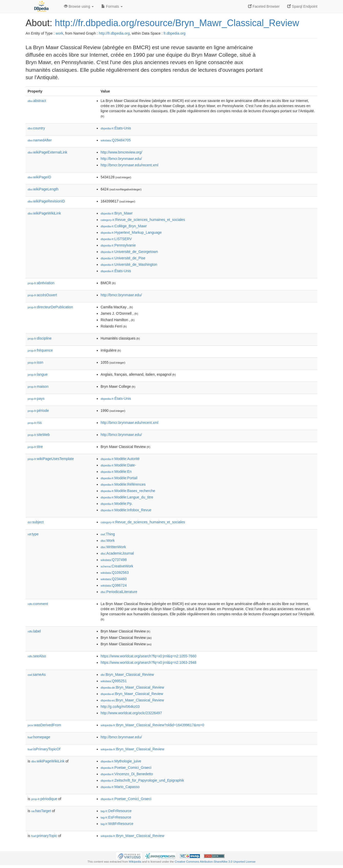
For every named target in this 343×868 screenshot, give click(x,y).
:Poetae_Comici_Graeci (126, 768)
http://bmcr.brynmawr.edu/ (121, 159)
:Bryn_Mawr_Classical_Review (127, 675)
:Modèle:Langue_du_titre (127, 497)
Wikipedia (135, 862)
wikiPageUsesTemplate (51, 459)
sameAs (37, 675)
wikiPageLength (43, 189)
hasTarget (41, 811)
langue (38, 374)
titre (35, 447)
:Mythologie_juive (121, 761)
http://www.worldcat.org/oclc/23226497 (131, 713)
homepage (39, 737)
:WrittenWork (113, 547)
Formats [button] (112, 6)
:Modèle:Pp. (117, 504)
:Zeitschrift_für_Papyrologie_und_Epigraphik (142, 780)
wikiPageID (39, 177)
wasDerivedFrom (44, 725)
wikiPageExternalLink (47, 152)
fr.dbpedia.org (175, 33)
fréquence (40, 350)
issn (35, 362)
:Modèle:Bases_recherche (128, 491)
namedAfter (40, 140)
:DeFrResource (116, 811)
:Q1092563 (115, 573)
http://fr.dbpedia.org (114, 33)
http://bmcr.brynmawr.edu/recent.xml (130, 165)
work (59, 33)
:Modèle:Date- (118, 465)
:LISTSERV (116, 239)
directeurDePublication (50, 307)
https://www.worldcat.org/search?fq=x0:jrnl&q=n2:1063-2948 (148, 662)
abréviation (41, 283)
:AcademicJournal (117, 553)
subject (36, 522)
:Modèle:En (116, 472)
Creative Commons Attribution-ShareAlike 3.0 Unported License (215, 862)
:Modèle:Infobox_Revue (126, 510)
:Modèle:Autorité (120, 459)
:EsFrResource (116, 817)
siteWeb (39, 435)
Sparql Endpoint (302, 6)
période (38, 411)
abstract (37, 101)
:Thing (108, 534)
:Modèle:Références (123, 484)
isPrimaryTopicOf (44, 749)
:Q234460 (114, 579)
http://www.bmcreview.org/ (121, 152)
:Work (108, 540)
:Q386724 (114, 585)
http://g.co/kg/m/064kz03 (120, 707)
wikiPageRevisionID (46, 201)
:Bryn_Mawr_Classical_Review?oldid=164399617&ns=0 (152, 725)
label (34, 631)
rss (35, 423)
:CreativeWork (117, 566)
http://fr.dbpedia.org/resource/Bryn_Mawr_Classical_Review (177, 23)
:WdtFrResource (117, 824)
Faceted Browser (264, 6)
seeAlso (37, 656)
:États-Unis (116, 128)
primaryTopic (44, 836)
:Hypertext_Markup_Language (131, 232)
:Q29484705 (116, 140)
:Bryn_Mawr (117, 213)
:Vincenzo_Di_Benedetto (127, 774)
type (33, 534)
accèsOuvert (42, 295)
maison (38, 386)
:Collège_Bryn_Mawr (124, 226)
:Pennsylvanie (118, 245)
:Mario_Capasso (120, 787)
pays (36, 399)
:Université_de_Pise (123, 258)
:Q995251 (114, 681)
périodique (44, 799)
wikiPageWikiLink (44, 213)
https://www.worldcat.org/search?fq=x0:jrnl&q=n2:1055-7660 (148, 656)
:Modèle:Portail (119, 478)
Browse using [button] (79, 6)
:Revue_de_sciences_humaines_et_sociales (143, 220)
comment (38, 604)
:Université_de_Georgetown (129, 252)
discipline (40, 338)
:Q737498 (114, 560)
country (36, 128)
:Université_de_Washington (129, 264)
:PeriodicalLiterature (119, 592)
